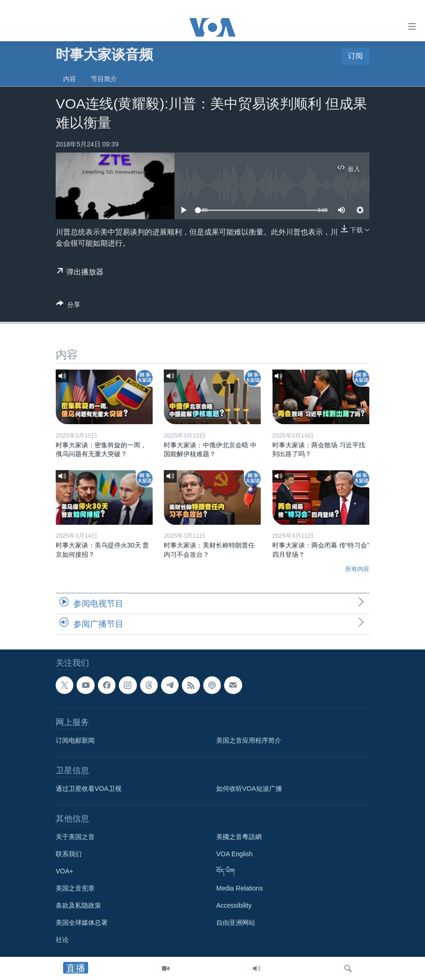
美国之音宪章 (75, 888)
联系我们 (69, 854)
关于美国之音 (75, 837)
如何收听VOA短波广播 (249, 789)
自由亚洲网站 (236, 923)
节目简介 (104, 79)
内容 (70, 79)
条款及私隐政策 (78, 905)
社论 (62, 940)
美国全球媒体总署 (82, 923)
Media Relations (239, 888)
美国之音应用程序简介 (249, 740)
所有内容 (357, 569)
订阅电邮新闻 (75, 740)
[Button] (68, 306)
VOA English (235, 854)
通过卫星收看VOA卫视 (89, 789)
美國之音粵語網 (239, 837)
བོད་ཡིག (225, 871)
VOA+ (64, 871)
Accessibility (234, 905)
